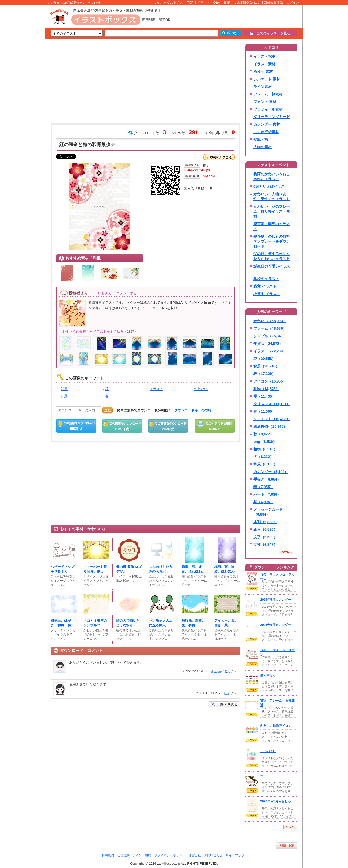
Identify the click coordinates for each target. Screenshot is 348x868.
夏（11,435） (265, 396)
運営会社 (195, 855)
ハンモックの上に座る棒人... (161, 623)
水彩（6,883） (265, 522)
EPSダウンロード (122, 426)
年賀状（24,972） (268, 344)
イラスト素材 (264, 64)
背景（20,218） (266, 366)
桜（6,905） (263, 502)
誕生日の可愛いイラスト (272, 269)
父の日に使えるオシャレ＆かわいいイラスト (272, 256)
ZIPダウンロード (168, 426)
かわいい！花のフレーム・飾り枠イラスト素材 (272, 211)
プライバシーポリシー (170, 855)
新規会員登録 (273, 3)
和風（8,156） (265, 464)
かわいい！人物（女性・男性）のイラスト (272, 196)
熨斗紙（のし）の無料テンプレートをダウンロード (272, 241)
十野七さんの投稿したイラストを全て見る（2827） (98, 331)
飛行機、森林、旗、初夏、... (193, 623)
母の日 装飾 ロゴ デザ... (129, 569)
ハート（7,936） (267, 494)
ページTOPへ (287, 846)
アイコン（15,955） (270, 381)
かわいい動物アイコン (276, 726)
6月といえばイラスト (271, 186)
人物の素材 (263, 147)
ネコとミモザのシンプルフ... (95, 623)
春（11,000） (265, 411)
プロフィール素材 (268, 109)
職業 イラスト (265, 286)
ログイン (293, 3)
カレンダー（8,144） (271, 472)
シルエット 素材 (267, 79)
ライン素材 (263, 87)
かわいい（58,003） (270, 321)
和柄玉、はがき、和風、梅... (62, 623)
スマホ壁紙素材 (266, 132)
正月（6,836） (265, 529)
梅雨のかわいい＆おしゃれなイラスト (272, 176)
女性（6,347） (265, 545)
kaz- (227, 694)
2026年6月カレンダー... (277, 625)
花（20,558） (265, 359)
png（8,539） (265, 442)
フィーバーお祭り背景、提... (95, 569)
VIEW (252, 589)
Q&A (217, 3)
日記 (227, 3)
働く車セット (270, 675)
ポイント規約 (142, 855)
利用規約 (108, 855)
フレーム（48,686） (270, 328)
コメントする (126, 293)
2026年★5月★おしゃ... (277, 801)
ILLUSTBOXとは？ (247, 3)
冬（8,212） (263, 457)
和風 (64, 389)
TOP (190, 3)
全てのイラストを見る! (270, 33)
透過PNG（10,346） (270, 426)
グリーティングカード (272, 117)
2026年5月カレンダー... (277, 600)
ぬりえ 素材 (263, 72)
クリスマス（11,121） (272, 404)
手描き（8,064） (267, 479)
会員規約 (123, 855)
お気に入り (219, 157)
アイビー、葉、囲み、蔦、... (226, 623)
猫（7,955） (263, 487)
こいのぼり (268, 751)
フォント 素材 (265, 102)
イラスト (203, 3)
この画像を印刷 (215, 426)
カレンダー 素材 (267, 124)
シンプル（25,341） (270, 336)
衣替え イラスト (267, 294)
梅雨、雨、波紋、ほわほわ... (193, 569)
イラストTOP (265, 56)
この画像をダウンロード (76, 426)
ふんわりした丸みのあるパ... (161, 569)
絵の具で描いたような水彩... (128, 623)
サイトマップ (235, 855)
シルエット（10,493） (272, 419)
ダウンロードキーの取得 (193, 410)
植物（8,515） (265, 449)
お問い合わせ (213, 855)
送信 (108, 410)
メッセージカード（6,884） (268, 512)
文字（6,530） (265, 537)
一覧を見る (286, 552)
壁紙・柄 (261, 139)
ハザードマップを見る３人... (62, 569)
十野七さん (103, 293)
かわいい (201, 389)
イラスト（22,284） (270, 351)
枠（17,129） (265, 374)
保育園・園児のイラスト (272, 226)
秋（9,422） (263, 434)
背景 (64, 396)
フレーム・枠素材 (268, 94)
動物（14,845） (266, 389)
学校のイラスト (266, 279)
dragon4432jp (221, 672)
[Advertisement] (21, 86)
